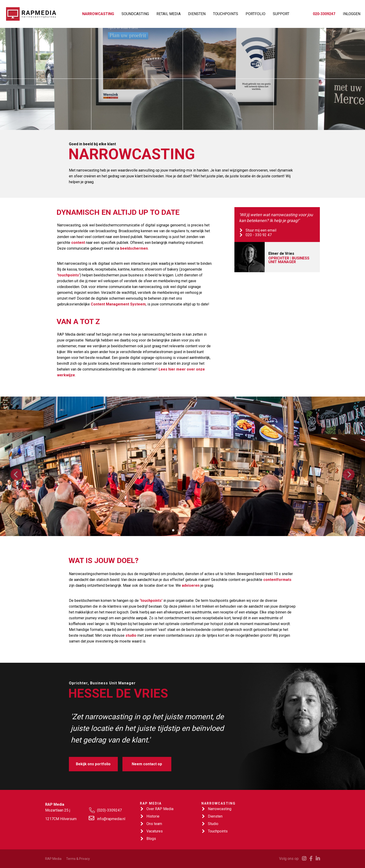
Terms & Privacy (78, 859)
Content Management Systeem (118, 304)
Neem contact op (147, 764)
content (78, 243)
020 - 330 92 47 (259, 235)
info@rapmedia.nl (111, 819)
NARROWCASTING (98, 14)
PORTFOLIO (255, 14)
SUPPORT (281, 14)
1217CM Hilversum (61, 819)
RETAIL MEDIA (169, 14)
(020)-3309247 (109, 810)
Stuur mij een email (261, 230)
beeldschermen (134, 248)
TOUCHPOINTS (226, 14)
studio (131, 635)
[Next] (349, 474)
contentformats (277, 580)
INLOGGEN (352, 14)
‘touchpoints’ (151, 601)
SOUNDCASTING (135, 14)
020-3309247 (324, 14)
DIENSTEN (197, 14)
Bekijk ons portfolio (93, 764)
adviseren (191, 585)
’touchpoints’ (68, 275)
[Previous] (16, 474)
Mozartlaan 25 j (58, 810)
